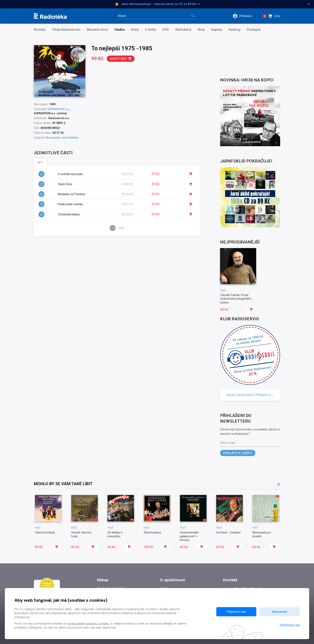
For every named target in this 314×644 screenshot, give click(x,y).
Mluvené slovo (97, 30)
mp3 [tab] (40, 162)
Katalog (234, 30)
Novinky (40, 30)
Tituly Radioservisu (66, 30)
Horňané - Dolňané (228, 532)
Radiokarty (183, 30)
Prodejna (254, 30)
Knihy (135, 30)
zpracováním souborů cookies (88, 624)
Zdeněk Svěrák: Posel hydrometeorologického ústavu (236, 299)
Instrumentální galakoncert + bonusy (189, 536)
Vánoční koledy (45, 532)
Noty (201, 30)
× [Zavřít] (309, 4)
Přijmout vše (236, 612)
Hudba (120, 30)
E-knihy (151, 30)
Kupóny (217, 30)
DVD (166, 30)
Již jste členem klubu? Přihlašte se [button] (250, 395)
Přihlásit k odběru (238, 453)
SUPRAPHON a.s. (59, 109)
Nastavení (280, 612)
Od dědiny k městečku (115, 534)
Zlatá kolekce (152, 532)
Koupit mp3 (121, 59)
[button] (245, 16)
